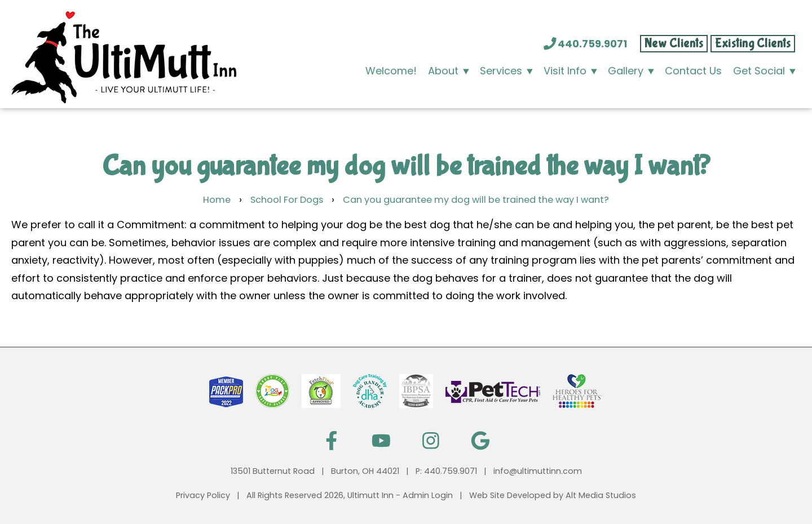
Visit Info (565, 71)
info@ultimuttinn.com (538, 471)
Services (501, 71)
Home (217, 200)
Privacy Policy (203, 495)
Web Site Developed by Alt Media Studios (553, 495)
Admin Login (428, 495)
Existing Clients (753, 44)
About (443, 71)
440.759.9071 (586, 44)
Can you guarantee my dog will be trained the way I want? (476, 200)
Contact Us (693, 71)
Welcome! (391, 71)
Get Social (759, 71)
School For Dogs (287, 200)
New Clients (674, 44)
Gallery (626, 71)
